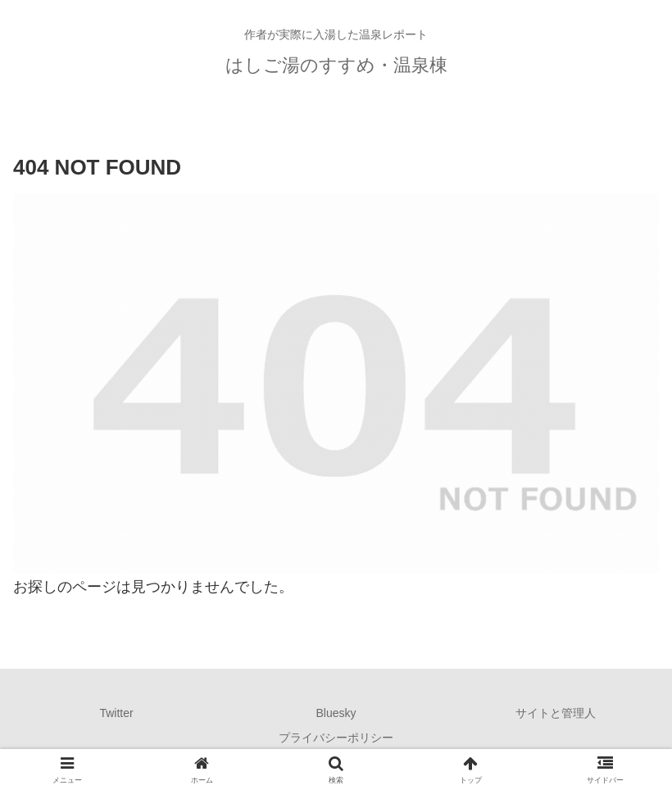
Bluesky (336, 713)
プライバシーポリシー (336, 738)
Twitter (116, 713)
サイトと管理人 (556, 713)
